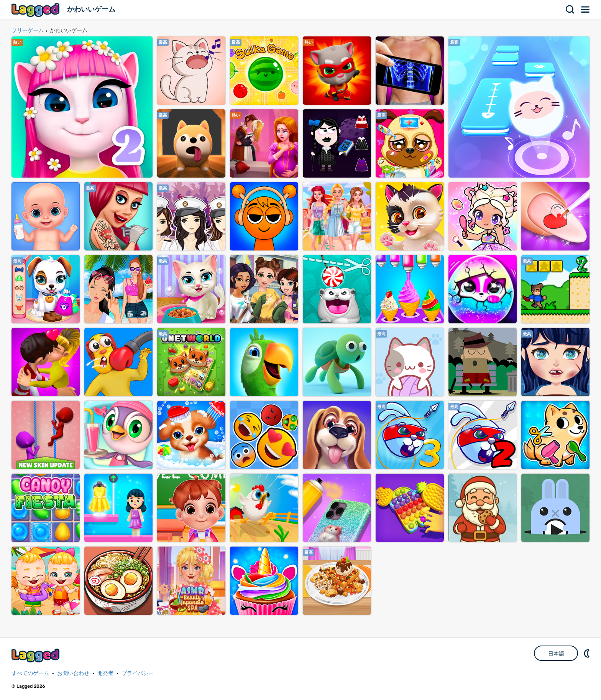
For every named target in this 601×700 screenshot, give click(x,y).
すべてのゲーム (30, 673)
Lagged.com (36, 655)
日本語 (556, 654)
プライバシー (138, 673)
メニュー (586, 10)
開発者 (105, 673)
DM (588, 653)
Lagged (36, 10)
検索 (570, 10)
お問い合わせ (73, 673)
